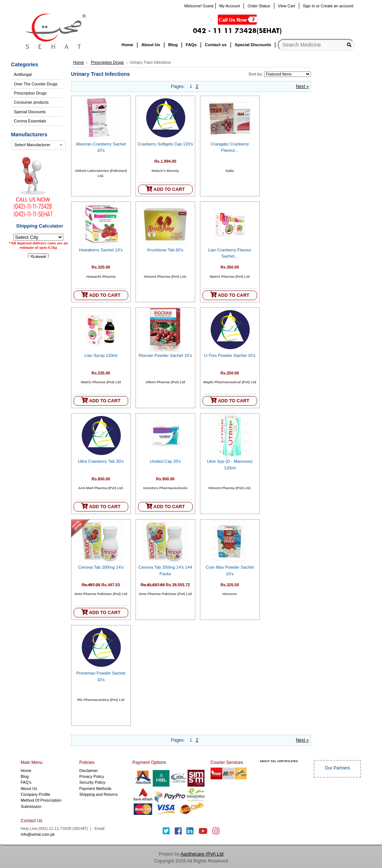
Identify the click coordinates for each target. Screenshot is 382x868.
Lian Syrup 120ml (101, 355)
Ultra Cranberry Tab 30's (101, 461)
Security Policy (92, 782)
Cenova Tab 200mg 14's (101, 567)
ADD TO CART (165, 189)
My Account (230, 6)
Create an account (337, 6)
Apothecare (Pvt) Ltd (202, 854)
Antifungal (23, 74)
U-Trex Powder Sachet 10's (230, 355)
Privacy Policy (92, 776)
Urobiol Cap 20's (165, 461)
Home (79, 62)
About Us (29, 788)
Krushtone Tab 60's (165, 250)
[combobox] (38, 145)
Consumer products (31, 102)
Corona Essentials (30, 121)
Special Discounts (30, 112)
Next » (302, 86)
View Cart (287, 6)
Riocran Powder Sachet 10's (165, 355)
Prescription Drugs (30, 93)
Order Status (259, 6)
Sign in (309, 6)
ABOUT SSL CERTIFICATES (279, 761)
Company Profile (36, 794)
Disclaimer (88, 771)
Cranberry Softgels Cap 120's (165, 144)
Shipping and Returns (98, 794)
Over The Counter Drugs (36, 84)
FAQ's (26, 782)
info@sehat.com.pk (38, 834)
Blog (25, 776)
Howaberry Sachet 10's (101, 250)
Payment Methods (95, 788)
